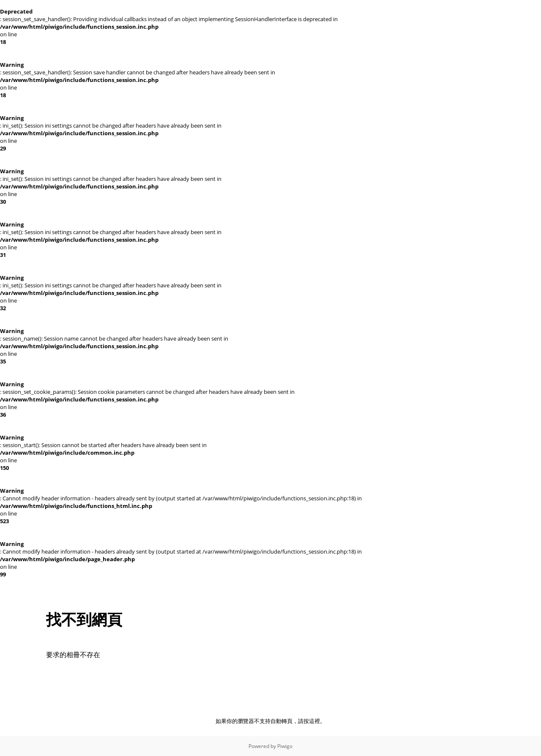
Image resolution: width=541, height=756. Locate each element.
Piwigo (285, 746)
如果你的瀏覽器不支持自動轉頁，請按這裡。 (270, 721)
